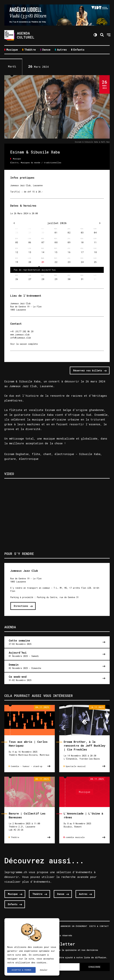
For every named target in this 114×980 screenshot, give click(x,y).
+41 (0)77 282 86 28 (22, 331)
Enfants (79, 50)
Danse (46, 50)
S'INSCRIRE (94, 967)
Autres (62, 50)
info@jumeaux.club (21, 338)
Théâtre (30, 50)
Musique (12, 50)
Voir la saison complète (24, 344)
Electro (14, 163)
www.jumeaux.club (20, 335)
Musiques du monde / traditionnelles (41, 163)
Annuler (44, 970)
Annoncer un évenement (74, 926)
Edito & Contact (99, 926)
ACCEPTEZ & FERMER (21, 970)
